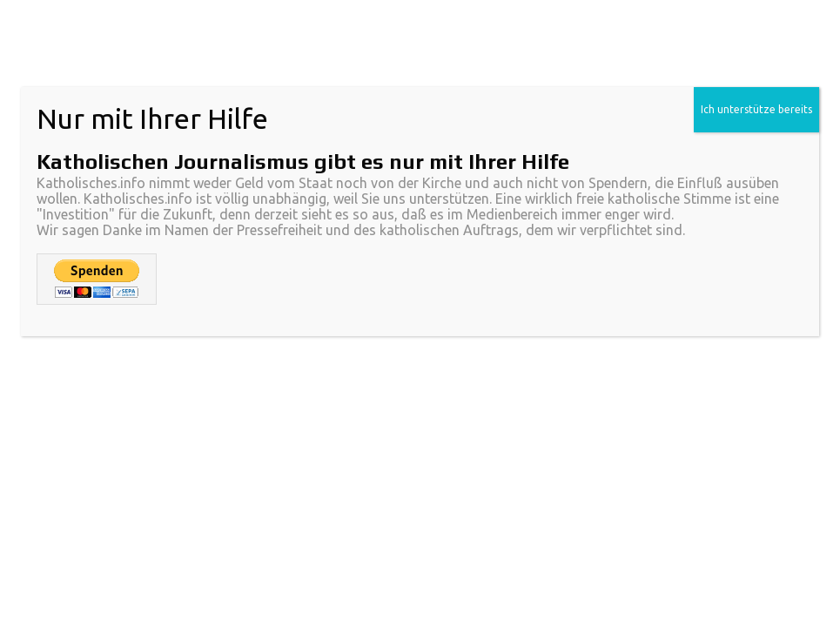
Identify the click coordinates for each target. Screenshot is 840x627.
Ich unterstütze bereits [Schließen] (756, 109)
